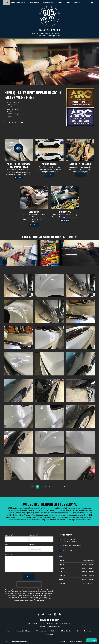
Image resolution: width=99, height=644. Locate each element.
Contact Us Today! (15, 122)
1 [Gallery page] (38, 487)
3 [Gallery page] (45, 487)
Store (60, 3)
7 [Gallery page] (61, 487)
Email (6, 545)
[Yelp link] (60, 615)
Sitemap (64, 641)
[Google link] (44, 615)
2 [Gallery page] (41, 487)
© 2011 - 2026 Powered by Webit (17, 641)
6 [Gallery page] (57, 487)
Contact (77, 3)
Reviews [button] (67, 3)
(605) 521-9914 (49, 30)
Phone (32, 545)
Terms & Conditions (76, 641)
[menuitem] (6, 3)
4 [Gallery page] (49, 487)
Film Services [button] (35, 3)
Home (7, 2)
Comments (8, 554)
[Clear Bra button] (34, 198)
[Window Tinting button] (49, 150)
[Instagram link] (55, 615)
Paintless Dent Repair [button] (19, 3)
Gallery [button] (54, 631)
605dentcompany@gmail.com (49, 36)
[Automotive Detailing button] (80, 150)
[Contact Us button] (65, 198)
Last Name (33, 535)
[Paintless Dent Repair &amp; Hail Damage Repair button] (19, 150)
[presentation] (29, 584)
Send (29, 577)
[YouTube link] (50, 615)
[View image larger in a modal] (19, 285)
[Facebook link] (39, 615)
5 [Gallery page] (53, 487)
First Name (8, 535)
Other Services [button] (49, 3)
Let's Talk (92, 640)
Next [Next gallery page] (66, 487)
